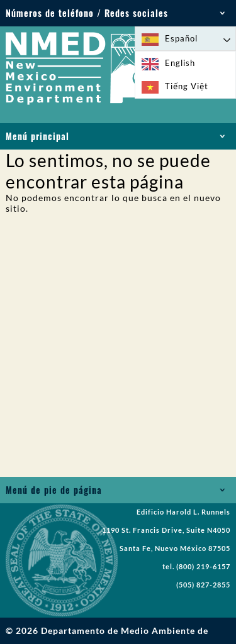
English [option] (180, 63)
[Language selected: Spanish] (185, 39)
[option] (185, 63)
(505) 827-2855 (203, 585)
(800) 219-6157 (203, 567)
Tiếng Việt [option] (187, 86)
